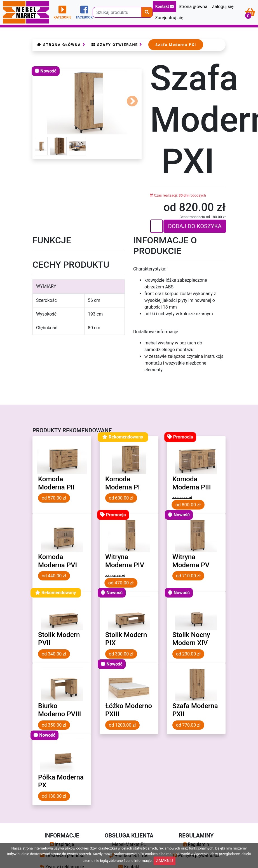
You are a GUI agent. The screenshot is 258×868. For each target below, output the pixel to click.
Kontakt (165, 7)
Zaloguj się (223, 7)
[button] (132, 102)
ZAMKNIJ (165, 861)
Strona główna (193, 7)
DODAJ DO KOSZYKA (195, 226)
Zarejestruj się (169, 18)
